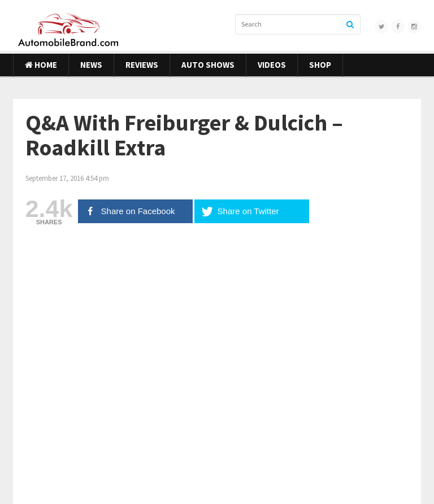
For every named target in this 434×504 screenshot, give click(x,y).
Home (41, 65)
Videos (272, 65)
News (91, 65)
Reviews (142, 65)
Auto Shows (208, 65)
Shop (320, 65)
